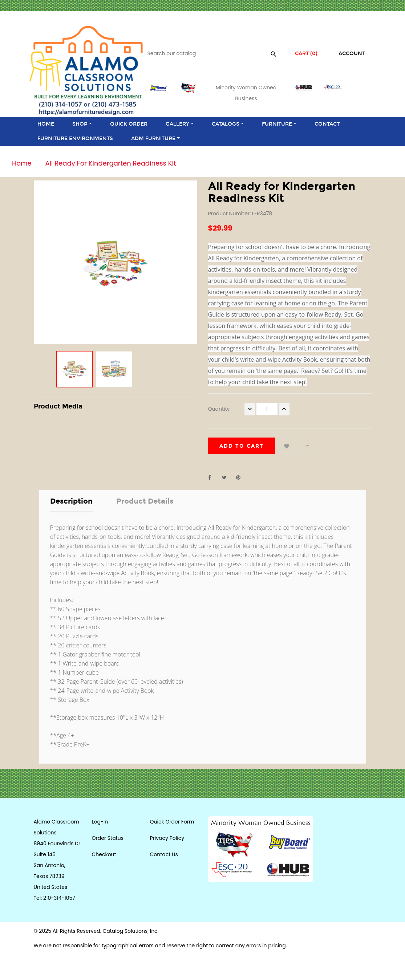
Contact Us (164, 854)
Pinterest (242, 477)
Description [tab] (71, 501)
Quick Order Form (172, 822)
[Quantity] (267, 409)
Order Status (108, 838)
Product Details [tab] (145, 501)
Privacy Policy (167, 838)
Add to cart (242, 446)
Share (214, 477)
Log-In (100, 822)
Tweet (227, 477)
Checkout (104, 854)
